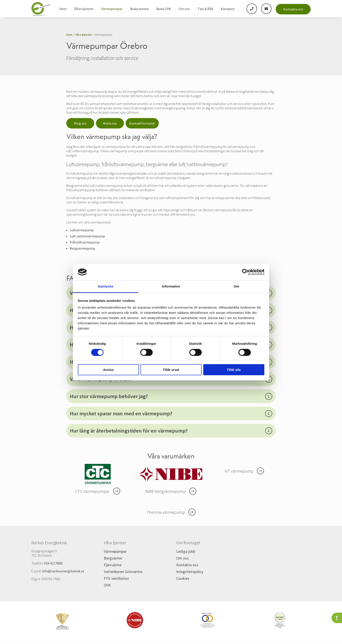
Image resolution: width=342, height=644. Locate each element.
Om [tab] (236, 286)
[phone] (252, 9)
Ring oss (80, 123)
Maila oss (110, 123)
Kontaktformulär (142, 123)
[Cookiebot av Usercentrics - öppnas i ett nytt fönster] (245, 272)
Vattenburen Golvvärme (123, 572)
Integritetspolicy (190, 572)
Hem (63, 9)
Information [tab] (171, 286)
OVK (107, 585)
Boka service (139, 9)
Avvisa (108, 370)
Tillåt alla (234, 370)
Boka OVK (164, 9)
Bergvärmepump (82, 248)
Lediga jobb (186, 551)
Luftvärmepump (82, 230)
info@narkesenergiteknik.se (63, 571)
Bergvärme (113, 558)
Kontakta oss (293, 9)
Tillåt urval (171, 370)
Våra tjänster (84, 9)
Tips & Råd (205, 9)
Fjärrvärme (113, 565)
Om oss (184, 9)
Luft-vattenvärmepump (87, 236)
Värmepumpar (112, 9)
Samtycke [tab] (106, 286)
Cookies (183, 578)
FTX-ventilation (116, 578)
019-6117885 (53, 563)
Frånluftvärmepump (85, 242)
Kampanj (227, 9)
